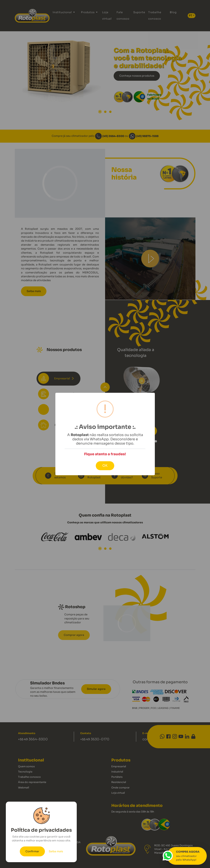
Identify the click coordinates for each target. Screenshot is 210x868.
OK (105, 466)
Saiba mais (56, 851)
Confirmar (32, 851)
